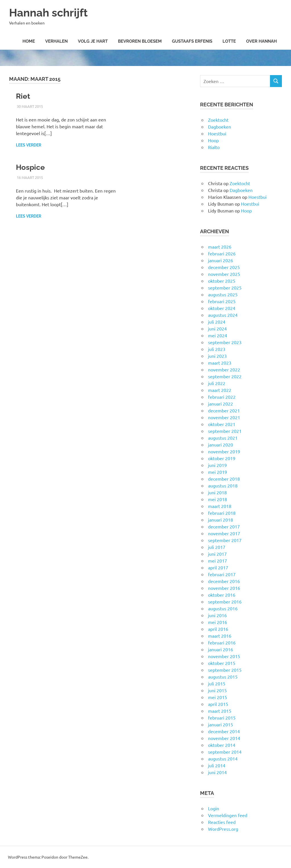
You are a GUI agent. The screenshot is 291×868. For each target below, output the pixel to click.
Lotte (229, 41)
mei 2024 (218, 335)
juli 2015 (217, 683)
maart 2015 (220, 711)
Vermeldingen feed (228, 815)
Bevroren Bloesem (140, 41)
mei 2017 (218, 561)
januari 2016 (221, 649)
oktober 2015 (222, 663)
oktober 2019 (222, 458)
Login (214, 808)
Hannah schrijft (48, 13)
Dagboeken (220, 127)
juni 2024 (217, 328)
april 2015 (218, 704)
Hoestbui (217, 133)
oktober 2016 (222, 595)
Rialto (214, 147)
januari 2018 (221, 520)
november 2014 (224, 738)
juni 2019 (217, 465)
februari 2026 (222, 253)
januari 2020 (221, 445)
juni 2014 (217, 772)
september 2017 (225, 540)
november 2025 (224, 274)
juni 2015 (217, 690)
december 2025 (224, 267)
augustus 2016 (223, 608)
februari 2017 (222, 574)
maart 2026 (220, 247)
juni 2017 (217, 554)
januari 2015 (221, 724)
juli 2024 (217, 322)
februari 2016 (222, 642)
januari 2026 (221, 260)
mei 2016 (218, 622)
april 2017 (218, 567)
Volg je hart (93, 41)
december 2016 (224, 581)
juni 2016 (217, 615)
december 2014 (224, 731)
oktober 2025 (222, 281)
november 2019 (224, 451)
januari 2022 (221, 404)
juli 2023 (217, 349)
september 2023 (225, 342)
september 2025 (225, 288)
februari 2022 (222, 397)
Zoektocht (218, 120)
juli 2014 (217, 765)
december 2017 (224, 526)
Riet (23, 96)
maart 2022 (220, 390)
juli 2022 (217, 383)
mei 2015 (218, 697)
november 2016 (224, 588)
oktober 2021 (222, 424)
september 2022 (225, 376)
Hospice (30, 167)
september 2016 (225, 602)
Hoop (213, 140)
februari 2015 (222, 718)
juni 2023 (217, 356)
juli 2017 (217, 547)
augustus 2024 (223, 315)
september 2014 (225, 752)
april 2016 (218, 629)
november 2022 (224, 369)
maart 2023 (220, 363)
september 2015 (225, 670)
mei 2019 (218, 472)
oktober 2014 (222, 745)
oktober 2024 (222, 308)
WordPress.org (223, 829)
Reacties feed (222, 822)
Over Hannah (261, 41)
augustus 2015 (223, 677)
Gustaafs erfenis (192, 41)
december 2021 (224, 410)
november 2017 (224, 533)
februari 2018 (222, 513)
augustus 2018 (223, 485)
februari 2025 (222, 301)
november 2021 (224, 417)
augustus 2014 (223, 759)
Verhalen (56, 41)
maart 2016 (220, 636)
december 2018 (224, 479)
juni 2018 (217, 492)
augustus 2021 (223, 438)
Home (29, 41)
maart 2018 (220, 506)
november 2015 (224, 656)
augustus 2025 (223, 294)
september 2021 (225, 431)
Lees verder (29, 145)
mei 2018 (218, 499)
